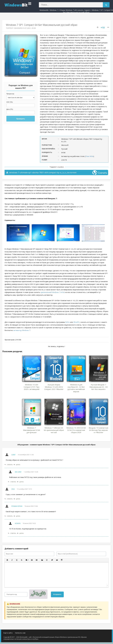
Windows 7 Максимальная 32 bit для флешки (32, 430)
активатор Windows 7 (22, 330)
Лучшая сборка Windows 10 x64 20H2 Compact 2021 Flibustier (54, 387)
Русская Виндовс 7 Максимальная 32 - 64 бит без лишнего (98, 387)
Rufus (68, 322)
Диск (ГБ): (10, 109)
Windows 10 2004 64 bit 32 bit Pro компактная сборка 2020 (76, 430)
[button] (7, 560)
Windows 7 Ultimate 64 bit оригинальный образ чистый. (54, 430)
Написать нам (20, 633)
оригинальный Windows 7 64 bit (53, 292)
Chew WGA (89, 156)
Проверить (21, 119)
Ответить (9, 465)
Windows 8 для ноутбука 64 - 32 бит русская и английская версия (76, 388)
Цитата (17, 465)
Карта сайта (8, 633)
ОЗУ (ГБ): (10, 102)
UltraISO (76, 322)
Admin (18, 523)
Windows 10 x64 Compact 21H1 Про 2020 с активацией (32, 387)
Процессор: (10, 94)
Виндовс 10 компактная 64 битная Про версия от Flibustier (98, 430)
